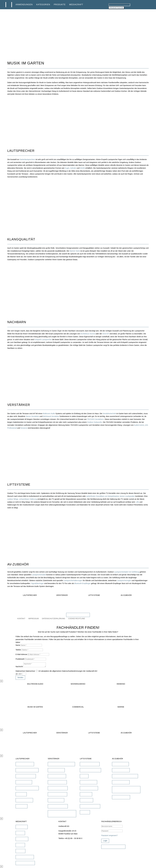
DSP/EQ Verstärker (57, 776)
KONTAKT (21, 619)
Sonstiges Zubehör (121, 797)
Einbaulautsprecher (25, 764)
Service (20, 845)
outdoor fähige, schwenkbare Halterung (22, 499)
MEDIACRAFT (76, 5)
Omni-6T (106, 334)
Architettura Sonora (88, 334)
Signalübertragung (121, 782)
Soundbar (21, 794)
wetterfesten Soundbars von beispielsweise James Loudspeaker (111, 496)
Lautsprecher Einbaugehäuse (125, 776)
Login (105, 841)
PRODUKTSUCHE (116, 8)
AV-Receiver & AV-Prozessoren (61, 764)
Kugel (67, 168)
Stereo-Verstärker (32, 416)
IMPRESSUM (34, 619)
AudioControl (139, 425)
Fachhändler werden (25, 863)
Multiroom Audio (49, 414)
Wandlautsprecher (24, 800)
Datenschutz (20, 671)
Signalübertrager (37, 583)
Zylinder (73, 168)
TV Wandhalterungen (90, 764)
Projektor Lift (86, 800)
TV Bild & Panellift (88, 782)
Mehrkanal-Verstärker (51, 416)
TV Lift (84, 776)
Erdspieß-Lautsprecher (43, 340)
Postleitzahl (20, 659)
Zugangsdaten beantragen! (113, 847)
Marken (20, 833)
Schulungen (22, 839)
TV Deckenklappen (89, 788)
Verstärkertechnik (109, 414)
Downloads (22, 827)
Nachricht (19, 667)
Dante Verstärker (56, 800)
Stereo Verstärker (56, 770)
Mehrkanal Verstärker (58, 788)
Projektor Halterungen (90, 806)
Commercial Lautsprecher (27, 788)
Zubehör (85, 812)
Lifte (137, 502)
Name (18, 645)
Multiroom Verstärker (57, 794)
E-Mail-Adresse (21, 654)
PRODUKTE (60, 5)
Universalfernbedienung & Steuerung (124, 789)
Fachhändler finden (25, 857)
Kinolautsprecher (24, 782)
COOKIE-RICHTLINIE (77, 619)
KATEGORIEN (43, 5)
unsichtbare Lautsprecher (27, 770)
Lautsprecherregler (124, 580)
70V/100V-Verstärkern (95, 419)
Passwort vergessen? (109, 835)
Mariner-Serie (75, 251)
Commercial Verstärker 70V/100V (58, 814)
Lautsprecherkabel (39, 575)
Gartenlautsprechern (27, 159)
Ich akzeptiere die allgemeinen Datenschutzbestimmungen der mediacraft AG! (68, 671)
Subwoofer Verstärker (58, 806)
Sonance (24, 428)
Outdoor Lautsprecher (26, 776)
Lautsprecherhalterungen (73, 580)
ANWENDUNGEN (24, 5)
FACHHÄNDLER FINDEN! (78, 615)
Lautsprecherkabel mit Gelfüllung (127, 572)
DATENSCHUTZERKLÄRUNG (54, 619)
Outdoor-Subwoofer (95, 422)
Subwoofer (22, 806)
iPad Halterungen (120, 764)
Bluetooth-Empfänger (83, 583)
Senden (20, 677)
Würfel (82, 168)
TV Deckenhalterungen (90, 770)
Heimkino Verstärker (57, 782)
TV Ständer (86, 794)
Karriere (20, 851)
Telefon (18, 650)
